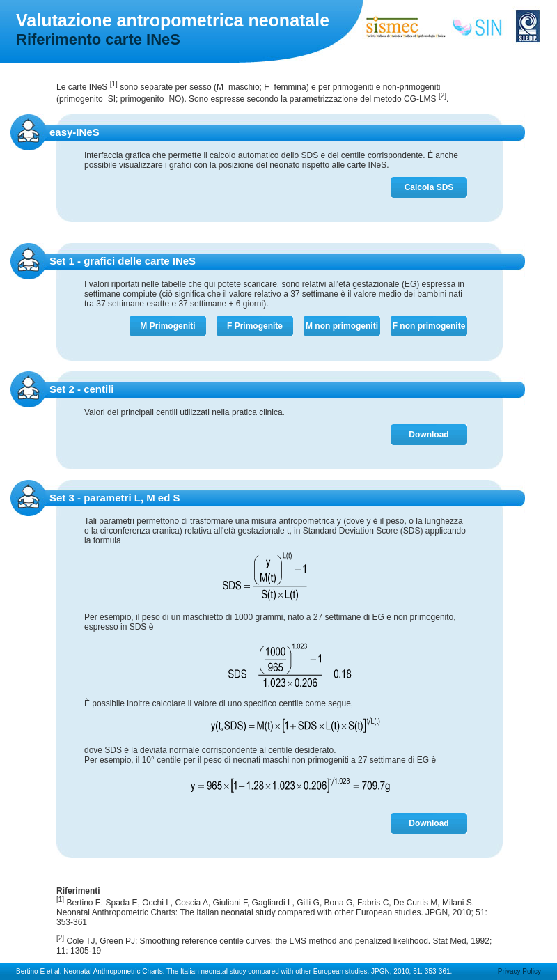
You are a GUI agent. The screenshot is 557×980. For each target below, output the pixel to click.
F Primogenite (255, 326)
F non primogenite (429, 326)
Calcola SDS (429, 187)
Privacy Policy (519, 971)
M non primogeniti (342, 326)
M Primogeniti (167, 326)
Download (429, 435)
